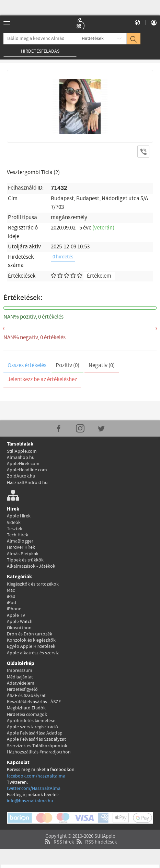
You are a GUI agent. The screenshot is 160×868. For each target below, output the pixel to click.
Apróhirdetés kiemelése (31, 721)
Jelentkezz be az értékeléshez (42, 380)
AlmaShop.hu (21, 458)
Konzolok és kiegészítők (31, 640)
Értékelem (99, 276)
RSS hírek (59, 832)
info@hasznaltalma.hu (30, 801)
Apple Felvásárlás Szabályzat (36, 739)
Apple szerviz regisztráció (32, 727)
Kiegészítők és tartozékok (33, 584)
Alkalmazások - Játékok (31, 566)
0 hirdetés (63, 257)
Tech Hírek (18, 535)
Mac (11, 590)
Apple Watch (20, 622)
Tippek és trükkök (25, 560)
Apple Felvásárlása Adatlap (35, 733)
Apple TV (16, 615)
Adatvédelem (21, 683)
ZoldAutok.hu (21, 476)
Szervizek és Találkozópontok (37, 746)
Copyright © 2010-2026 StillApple (80, 826)
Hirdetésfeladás (40, 51)
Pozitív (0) (67, 366)
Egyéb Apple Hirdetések (31, 646)
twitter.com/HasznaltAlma (34, 789)
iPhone (14, 609)
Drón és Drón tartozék (30, 634)
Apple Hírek (19, 516)
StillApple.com (22, 451)
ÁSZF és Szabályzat (26, 696)
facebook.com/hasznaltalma (36, 776)
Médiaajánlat (20, 677)
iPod (12, 603)
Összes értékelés (27, 366)
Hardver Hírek (21, 547)
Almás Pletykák (23, 554)
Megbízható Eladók (26, 708)
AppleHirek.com (23, 464)
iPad (11, 597)
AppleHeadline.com (27, 470)
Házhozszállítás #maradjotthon (39, 752)
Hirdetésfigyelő (22, 689)
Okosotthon (19, 628)
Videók (14, 523)
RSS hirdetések (96, 832)
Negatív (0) (102, 366)
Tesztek (15, 529)
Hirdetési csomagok (27, 715)
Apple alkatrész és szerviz (33, 653)
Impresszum (20, 671)
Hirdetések (93, 39)
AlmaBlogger (20, 541)
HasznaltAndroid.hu (27, 483)
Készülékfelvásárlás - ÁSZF (34, 702)
